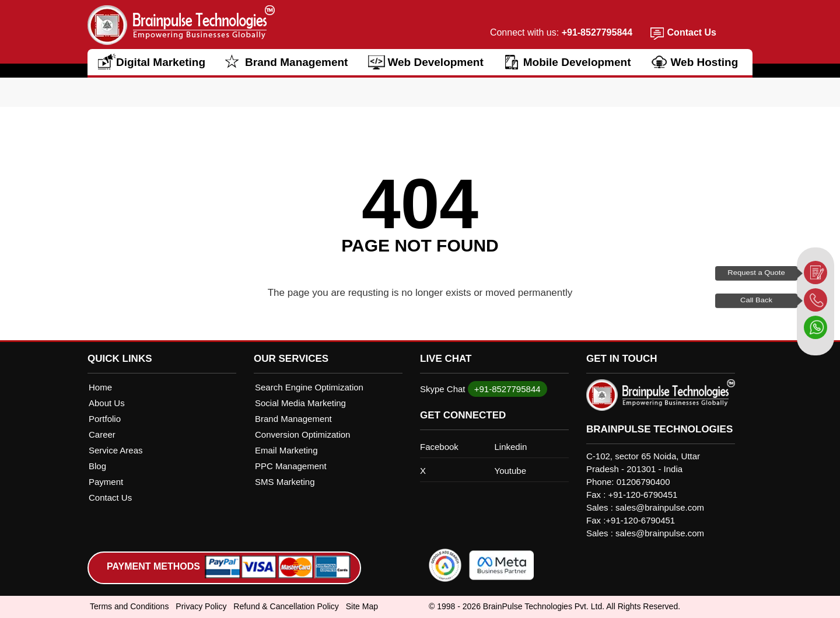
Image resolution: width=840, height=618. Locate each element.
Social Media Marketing (300, 403)
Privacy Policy (201, 606)
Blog (97, 466)
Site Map (362, 606)
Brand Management (296, 62)
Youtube (511, 471)
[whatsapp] (815, 327)
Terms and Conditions (129, 606)
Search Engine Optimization (309, 387)
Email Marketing (286, 450)
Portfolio (105, 419)
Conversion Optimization (302, 434)
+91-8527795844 (596, 32)
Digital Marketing (161, 62)
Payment (106, 482)
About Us (107, 403)
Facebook (439, 447)
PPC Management (291, 466)
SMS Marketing (285, 482)
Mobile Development (577, 62)
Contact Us (692, 32)
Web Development (435, 62)
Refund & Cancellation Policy (286, 606)
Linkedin (511, 447)
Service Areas (116, 450)
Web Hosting (705, 62)
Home (100, 387)
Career (102, 434)
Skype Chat (443, 389)
